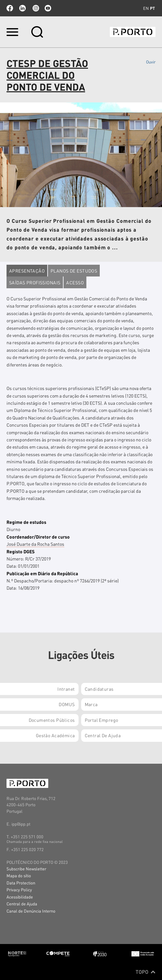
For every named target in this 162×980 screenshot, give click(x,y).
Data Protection (21, 883)
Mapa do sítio (19, 875)
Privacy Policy (19, 890)
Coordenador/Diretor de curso (38, 537)
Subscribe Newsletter (26, 869)
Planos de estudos (74, 271)
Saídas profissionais (35, 282)
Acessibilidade (20, 897)
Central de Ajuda (22, 904)
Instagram (35, 8)
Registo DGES (21, 551)
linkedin (22, 8)
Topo (146, 972)
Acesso (75, 282)
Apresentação (27, 271)
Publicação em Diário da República (42, 573)
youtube (48, 8)
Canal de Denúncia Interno (31, 911)
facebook (10, 8)
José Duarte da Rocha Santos (35, 544)
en (146, 8)
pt (152, 8)
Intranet (66, 689)
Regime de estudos (26, 522)
